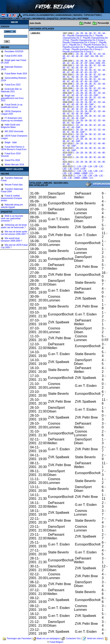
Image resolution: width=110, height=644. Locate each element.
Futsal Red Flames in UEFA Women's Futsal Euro (14, 148)
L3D (64, 169)
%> (10, 32)
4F (82, 56)
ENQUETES (53, 19)
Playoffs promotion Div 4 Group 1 (87, 49)
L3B (96, 166)
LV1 (91, 173)
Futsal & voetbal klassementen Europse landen (11, 198)
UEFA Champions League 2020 (11, 113)
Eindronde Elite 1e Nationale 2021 (11, 90)
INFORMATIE (39, 19)
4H (91, 72)
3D (99, 33)
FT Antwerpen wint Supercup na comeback (12, 119)
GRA (92, 63)
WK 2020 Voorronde (14, 131)
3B (90, 33)
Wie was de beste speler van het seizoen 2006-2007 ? (14, 233)
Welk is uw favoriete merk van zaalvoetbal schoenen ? (12, 218)
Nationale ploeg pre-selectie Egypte (12, 206)
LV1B (83, 169)
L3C (101, 166)
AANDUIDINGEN (64, 15)
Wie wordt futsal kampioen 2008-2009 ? (11, 240)
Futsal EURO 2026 (13, 56)
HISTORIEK (83, 19)
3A (86, 33)
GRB (98, 63)
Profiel (88, 23)
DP (86, 63)
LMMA (77, 173)
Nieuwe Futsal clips (13, 185)
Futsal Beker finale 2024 (16, 74)
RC (101, 56)
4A (104, 33)
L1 (74, 166)
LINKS (17, 19)
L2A (79, 166)
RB (97, 56)
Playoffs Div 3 (76, 45)
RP (64, 59)
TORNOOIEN (6, 19)
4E (77, 56)
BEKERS (78, 15)
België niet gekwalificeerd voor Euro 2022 (12, 98)
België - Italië (11, 142)
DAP (87, 56)
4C (68, 56)
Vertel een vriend (95, 638)
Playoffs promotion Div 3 (74, 47)
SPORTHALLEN (68, 19)
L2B (85, 166)
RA (92, 56)
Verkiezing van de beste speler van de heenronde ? (14, 226)
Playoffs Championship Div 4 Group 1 (88, 40)
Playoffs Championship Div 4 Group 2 (80, 42)
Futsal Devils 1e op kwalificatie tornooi (12, 106)
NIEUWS (26, 19)
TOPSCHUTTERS (92, 15)
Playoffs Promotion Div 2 (95, 45)
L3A (90, 166)
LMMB (85, 173)
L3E (70, 169)
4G (64, 36)
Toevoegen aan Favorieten (19, 638)
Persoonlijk (103, 23)
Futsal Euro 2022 (12, 85)
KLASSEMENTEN (45, 15)
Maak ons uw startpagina (48, 638)
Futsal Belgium (56, 642)
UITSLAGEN (29, 15)
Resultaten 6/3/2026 (14, 51)
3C (95, 33)
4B (64, 56)
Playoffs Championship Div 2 (80, 36)
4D (73, 56)
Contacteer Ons (73, 638)
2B (82, 33)
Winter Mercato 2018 (14, 165)
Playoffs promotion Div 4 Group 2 (78, 52)
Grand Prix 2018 (12, 160)
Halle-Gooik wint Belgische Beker (10, 126)
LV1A (76, 169)
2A (77, 33)
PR (103, 63)
